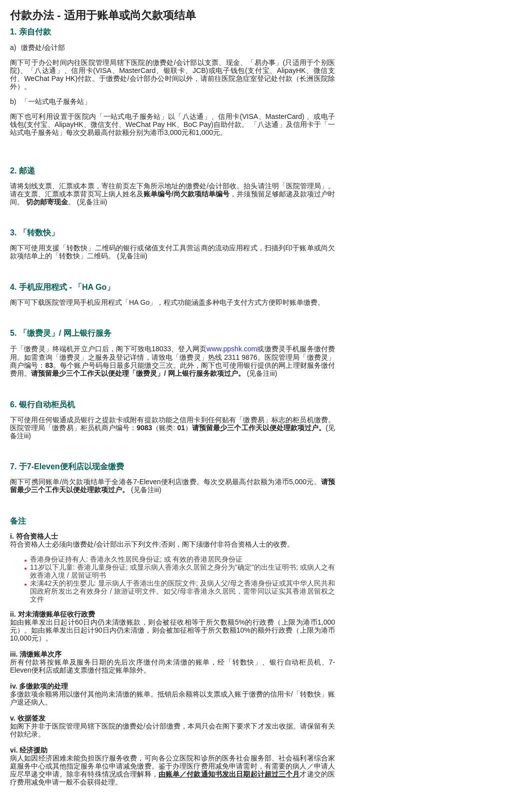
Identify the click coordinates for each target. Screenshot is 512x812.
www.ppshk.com (232, 349)
